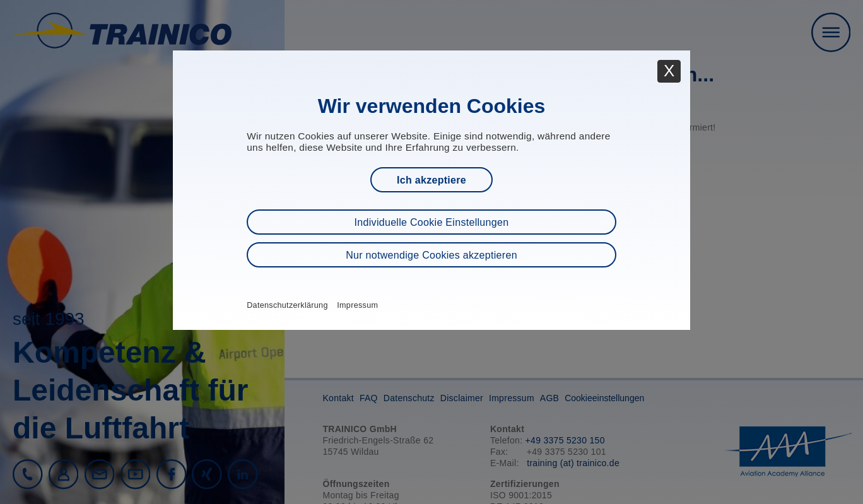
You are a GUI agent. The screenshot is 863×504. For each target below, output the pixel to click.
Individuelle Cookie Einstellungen (432, 222)
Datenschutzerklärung (287, 305)
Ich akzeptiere (432, 180)
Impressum (357, 305)
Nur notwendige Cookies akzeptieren (432, 255)
